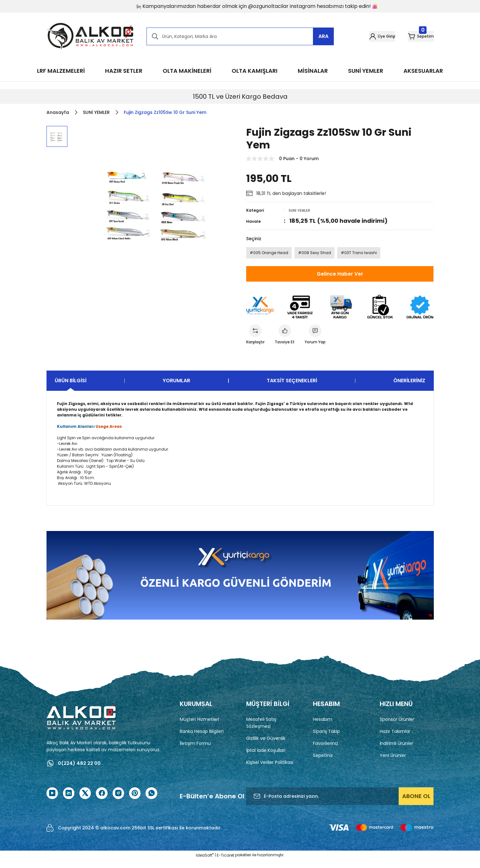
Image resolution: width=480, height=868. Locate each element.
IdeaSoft (205, 863)
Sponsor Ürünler (397, 727)
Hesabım (323, 727)
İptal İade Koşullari (266, 758)
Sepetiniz (323, 763)
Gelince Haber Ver (340, 278)
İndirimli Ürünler (396, 751)
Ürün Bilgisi (71, 388)
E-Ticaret (225, 863)
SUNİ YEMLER (300, 210)
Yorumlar (176, 388)
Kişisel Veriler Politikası (270, 770)
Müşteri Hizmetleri (199, 727)
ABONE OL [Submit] (416, 804)
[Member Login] (362, 36)
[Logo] (90, 36)
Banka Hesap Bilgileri (202, 739)
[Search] (240, 36)
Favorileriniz (326, 751)
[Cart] (414, 36)
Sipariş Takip (326, 739)
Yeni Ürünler (393, 763)
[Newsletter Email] (340, 804)
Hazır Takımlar (395, 739)
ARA (323, 36)
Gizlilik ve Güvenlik (266, 746)
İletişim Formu (195, 751)
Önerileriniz (409, 388)
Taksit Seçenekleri (292, 388)
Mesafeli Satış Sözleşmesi (261, 730)
